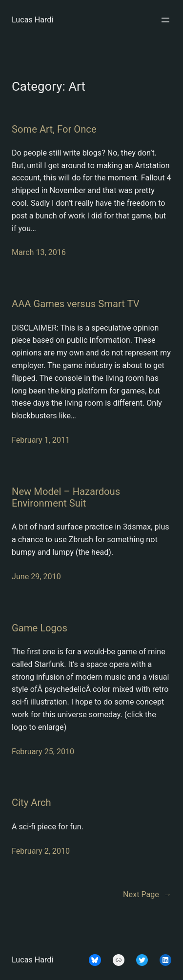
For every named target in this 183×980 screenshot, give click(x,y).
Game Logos (40, 628)
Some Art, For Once (54, 129)
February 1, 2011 (41, 440)
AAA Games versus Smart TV (76, 304)
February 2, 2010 (41, 851)
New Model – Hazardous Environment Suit (66, 497)
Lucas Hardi (32, 20)
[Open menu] (165, 20)
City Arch (31, 803)
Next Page (147, 895)
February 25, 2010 (43, 752)
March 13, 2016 (39, 252)
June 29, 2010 (36, 577)
